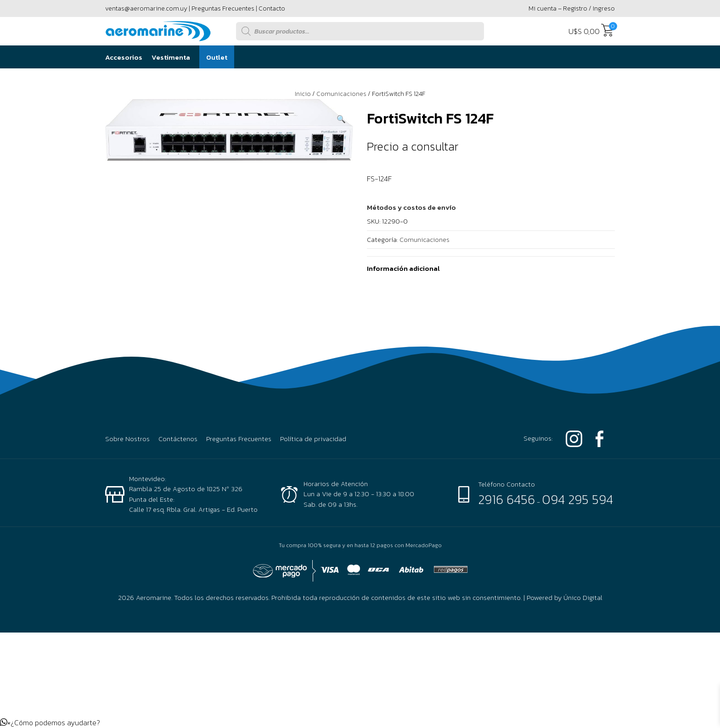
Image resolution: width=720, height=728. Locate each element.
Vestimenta (171, 57)
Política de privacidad (313, 439)
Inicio (303, 94)
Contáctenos (178, 439)
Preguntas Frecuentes (223, 8)
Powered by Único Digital (565, 597)
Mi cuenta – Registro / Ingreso (572, 8)
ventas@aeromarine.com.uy (146, 8)
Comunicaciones (341, 94)
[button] (341, 119)
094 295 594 (577, 499)
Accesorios (124, 57)
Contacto (272, 8)
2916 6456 (506, 499)
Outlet (217, 57)
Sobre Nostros (127, 439)
